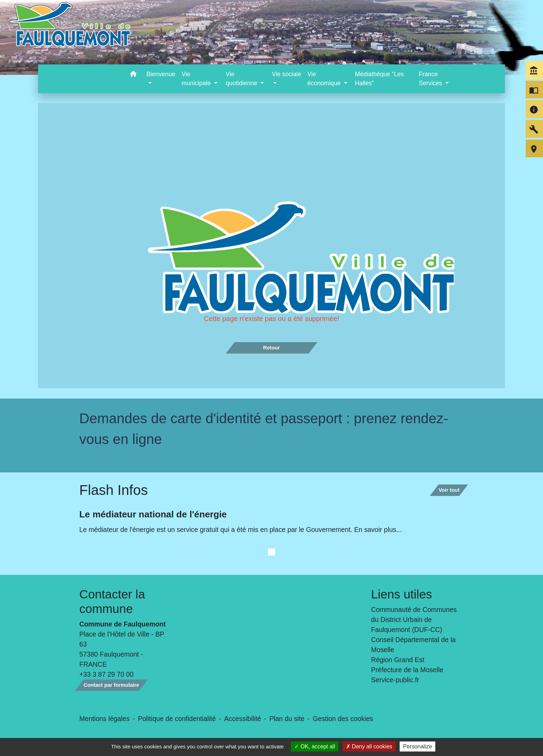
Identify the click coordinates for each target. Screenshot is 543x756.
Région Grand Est (398, 660)
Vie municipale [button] (197, 79)
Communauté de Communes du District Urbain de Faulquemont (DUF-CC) (414, 620)
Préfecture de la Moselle (407, 670)
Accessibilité (243, 719)
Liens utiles (402, 594)
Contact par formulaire (111, 685)
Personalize (418, 746)
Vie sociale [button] (287, 74)
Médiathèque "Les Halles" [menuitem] (379, 79)
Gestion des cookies (343, 719)
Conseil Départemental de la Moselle (413, 645)
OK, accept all (315, 746)
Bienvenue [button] (161, 74)
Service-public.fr (395, 680)
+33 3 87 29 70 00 (106, 674)
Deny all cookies (369, 746)
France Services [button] (431, 79)
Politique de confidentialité (177, 719)
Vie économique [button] (325, 79)
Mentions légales (104, 719)
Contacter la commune (112, 601)
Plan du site (287, 719)
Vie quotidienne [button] (242, 79)
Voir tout (449, 490)
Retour (271, 348)
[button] (133, 75)
